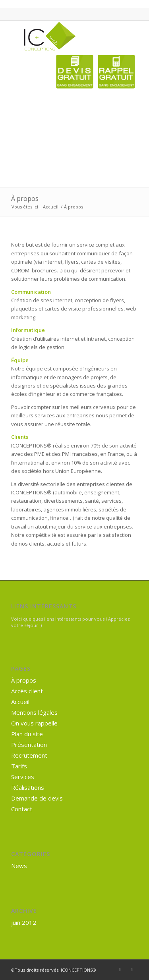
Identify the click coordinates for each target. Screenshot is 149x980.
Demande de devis (37, 798)
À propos (25, 199)
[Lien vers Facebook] (120, 970)
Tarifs (19, 766)
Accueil (20, 702)
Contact (22, 809)
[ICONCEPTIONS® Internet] (62, 37)
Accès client (27, 691)
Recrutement (29, 755)
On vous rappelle (34, 723)
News (19, 866)
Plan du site (27, 734)
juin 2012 (24, 922)
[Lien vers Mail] (132, 970)
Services (23, 777)
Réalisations (28, 787)
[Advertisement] (110, 130)
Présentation (29, 745)
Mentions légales (34, 712)
